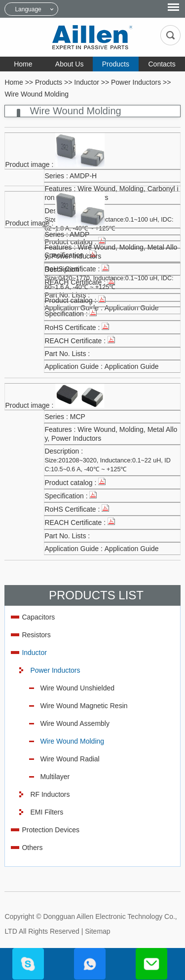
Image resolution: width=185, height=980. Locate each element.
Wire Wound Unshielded (77, 688)
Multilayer (55, 777)
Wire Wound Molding (37, 94)
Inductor (87, 82)
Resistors (36, 635)
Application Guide (132, 366)
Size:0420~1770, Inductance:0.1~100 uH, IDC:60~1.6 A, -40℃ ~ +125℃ (109, 283)
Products (116, 64)
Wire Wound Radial (70, 759)
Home (23, 64)
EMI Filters (47, 812)
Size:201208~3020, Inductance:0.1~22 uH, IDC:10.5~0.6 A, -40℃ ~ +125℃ (108, 465)
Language (28, 9)
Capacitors (38, 617)
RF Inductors (50, 794)
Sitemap (97, 931)
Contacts (162, 64)
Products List (96, 595)
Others (32, 848)
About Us (70, 64)
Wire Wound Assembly (75, 723)
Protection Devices (51, 830)
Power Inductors (136, 82)
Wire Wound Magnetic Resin (84, 706)
